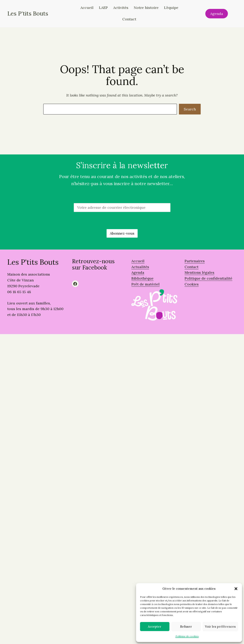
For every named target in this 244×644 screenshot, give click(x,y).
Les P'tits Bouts (28, 14)
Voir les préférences (220, 627)
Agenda (217, 14)
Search (190, 109)
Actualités (140, 267)
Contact (192, 267)
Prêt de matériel (145, 284)
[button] (236, 589)
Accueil (138, 261)
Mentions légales (199, 272)
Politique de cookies (187, 636)
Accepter (155, 627)
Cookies (192, 284)
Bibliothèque (142, 278)
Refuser (186, 627)
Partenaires (195, 261)
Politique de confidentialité (208, 278)
